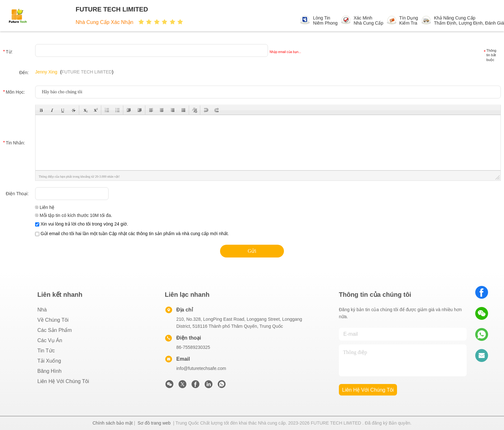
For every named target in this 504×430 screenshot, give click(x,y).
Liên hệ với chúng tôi (63, 381)
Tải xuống (49, 361)
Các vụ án (50, 340)
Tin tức (46, 351)
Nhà (42, 310)
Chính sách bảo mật (113, 423)
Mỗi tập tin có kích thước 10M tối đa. (74, 215)
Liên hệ (45, 207)
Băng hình (50, 371)
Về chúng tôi (53, 320)
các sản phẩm (55, 330)
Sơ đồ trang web (154, 423)
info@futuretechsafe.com (201, 368)
